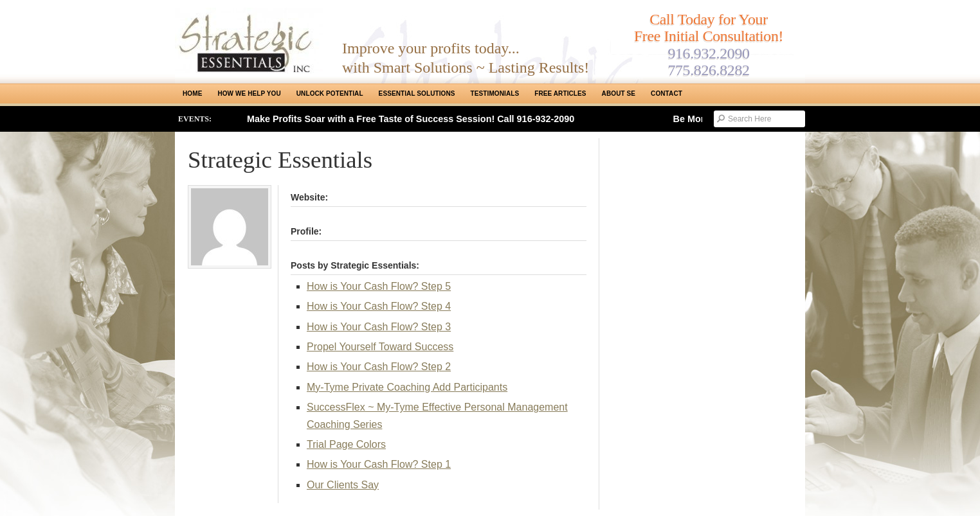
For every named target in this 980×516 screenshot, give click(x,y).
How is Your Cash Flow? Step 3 (379, 327)
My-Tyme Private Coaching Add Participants (407, 387)
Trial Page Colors (346, 444)
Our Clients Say (343, 485)
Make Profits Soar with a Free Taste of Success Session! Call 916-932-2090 (411, 119)
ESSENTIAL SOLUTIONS (417, 93)
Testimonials (495, 93)
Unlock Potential (330, 93)
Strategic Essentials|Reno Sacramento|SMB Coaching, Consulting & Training (249, 40)
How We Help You (249, 93)
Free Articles (560, 93)
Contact (667, 93)
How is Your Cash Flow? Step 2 (379, 367)
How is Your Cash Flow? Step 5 (379, 286)
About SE (619, 93)
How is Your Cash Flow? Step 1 (379, 464)
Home (192, 93)
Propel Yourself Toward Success (380, 347)
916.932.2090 (708, 53)
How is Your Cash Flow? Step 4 (379, 306)
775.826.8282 (708, 70)
